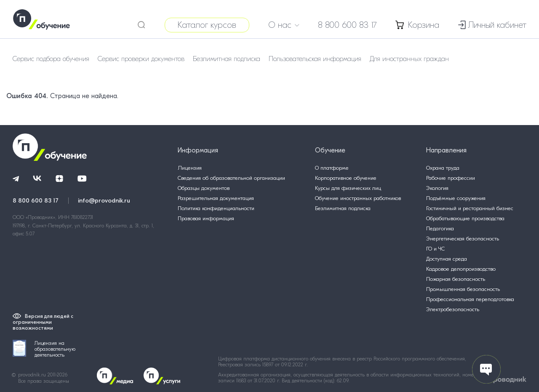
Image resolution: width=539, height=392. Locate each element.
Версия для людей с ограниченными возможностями (43, 322)
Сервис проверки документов (141, 59)
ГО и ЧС (435, 249)
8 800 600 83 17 (347, 25)
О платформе (332, 168)
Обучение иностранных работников (358, 198)
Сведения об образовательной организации (231, 178)
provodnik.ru (33, 375)
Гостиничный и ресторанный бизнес (470, 208)
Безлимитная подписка (227, 59)
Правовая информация (206, 218)
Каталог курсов (207, 25)
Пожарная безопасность (456, 279)
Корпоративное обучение (346, 178)
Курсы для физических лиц (348, 188)
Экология (437, 188)
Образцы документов (204, 188)
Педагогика (440, 228)
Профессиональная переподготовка (470, 299)
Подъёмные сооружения (456, 198)
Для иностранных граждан (409, 59)
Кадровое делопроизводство (461, 269)
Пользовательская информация (315, 59)
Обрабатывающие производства (465, 218)
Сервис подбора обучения (51, 59)
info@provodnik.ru (104, 200)
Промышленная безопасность (463, 289)
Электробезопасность (453, 309)
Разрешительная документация (216, 198)
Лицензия (190, 168)
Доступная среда (447, 259)
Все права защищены (44, 381)
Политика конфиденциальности (216, 208)
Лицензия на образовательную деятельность (44, 349)
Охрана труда (443, 168)
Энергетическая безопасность (463, 239)
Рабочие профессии (451, 178)
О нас (284, 25)
